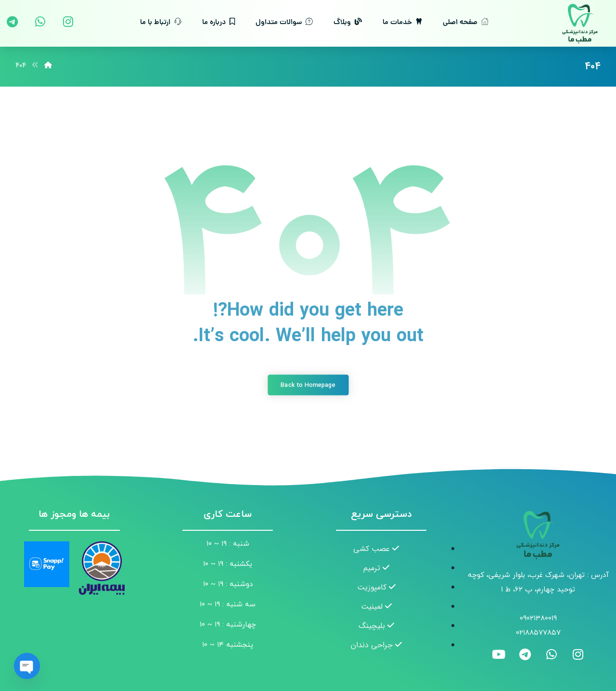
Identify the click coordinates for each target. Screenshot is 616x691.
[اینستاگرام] (68, 22)
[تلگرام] (12, 22)
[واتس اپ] (40, 22)
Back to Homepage (308, 385)
